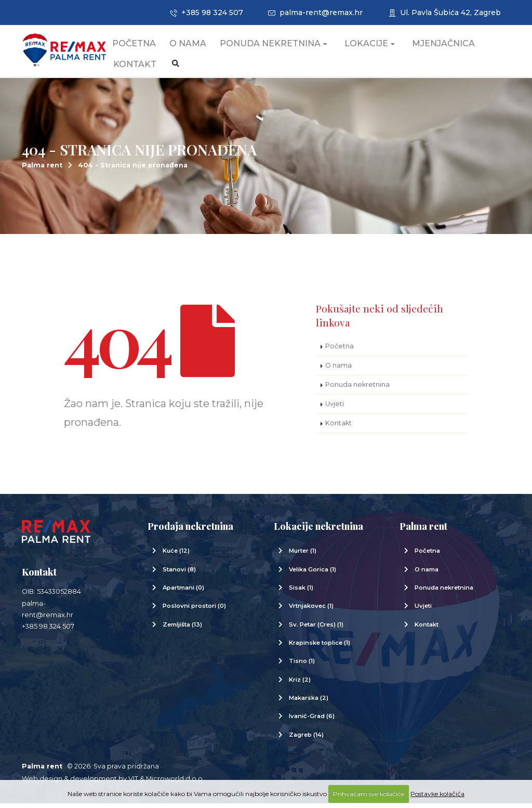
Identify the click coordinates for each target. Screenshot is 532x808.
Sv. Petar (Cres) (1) (316, 629)
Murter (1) (303, 555)
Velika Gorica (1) (312, 574)
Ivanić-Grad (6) (312, 721)
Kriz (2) (300, 684)
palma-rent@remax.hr (315, 12)
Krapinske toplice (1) (320, 647)
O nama (198, 47)
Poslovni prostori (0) (194, 610)
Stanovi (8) (179, 574)
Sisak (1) (301, 592)
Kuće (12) (176, 555)
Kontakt (145, 67)
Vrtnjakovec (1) (311, 610)
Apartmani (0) (183, 592)
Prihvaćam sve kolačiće (369, 794)
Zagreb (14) (306, 739)
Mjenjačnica (454, 47)
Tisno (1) (302, 666)
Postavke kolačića (437, 794)
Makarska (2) (309, 702)
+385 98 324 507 (207, 12)
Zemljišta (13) (182, 629)
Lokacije (380, 47)
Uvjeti (335, 408)
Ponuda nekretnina (284, 47)
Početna (144, 47)
